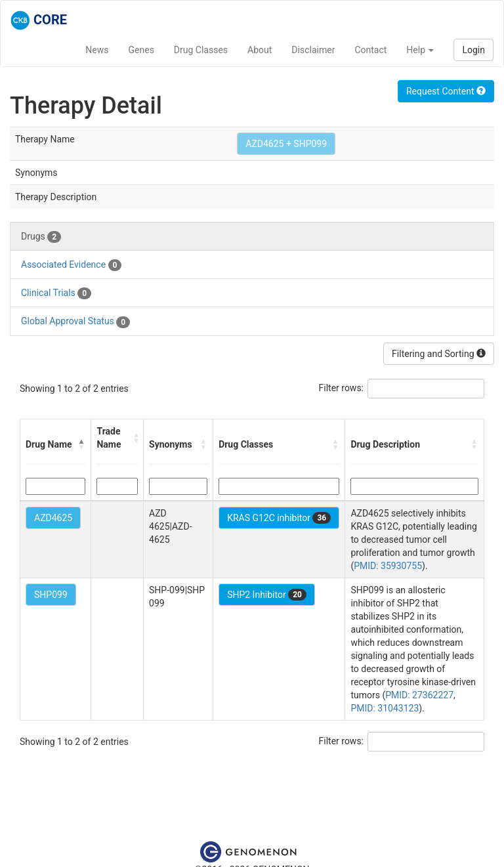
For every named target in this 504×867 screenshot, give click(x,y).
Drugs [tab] (41, 237)
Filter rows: (342, 388)
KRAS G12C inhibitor (279, 518)
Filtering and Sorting (439, 354)
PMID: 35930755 (388, 566)
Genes (141, 50)
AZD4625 (53, 518)
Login (473, 50)
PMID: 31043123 (385, 708)
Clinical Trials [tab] (56, 293)
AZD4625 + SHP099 (286, 144)
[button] (81, 444)
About (260, 50)
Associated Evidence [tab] (71, 265)
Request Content (446, 91)
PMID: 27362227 (419, 695)
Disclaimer (313, 50)
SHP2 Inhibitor (267, 595)
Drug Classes (201, 50)
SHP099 (51, 595)
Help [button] (420, 50)
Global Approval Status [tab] (75, 322)
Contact (370, 50)
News (97, 50)
